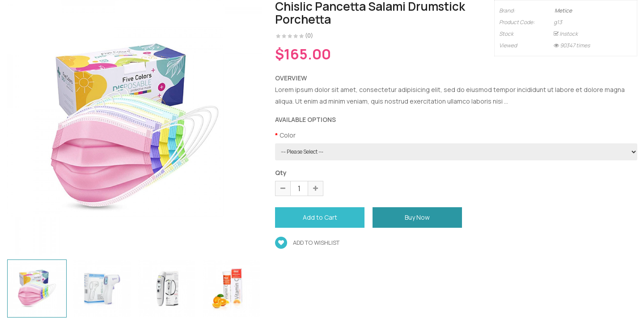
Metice (563, 10)
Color (288, 135)
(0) (309, 36)
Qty (281, 173)
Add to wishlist (307, 243)
